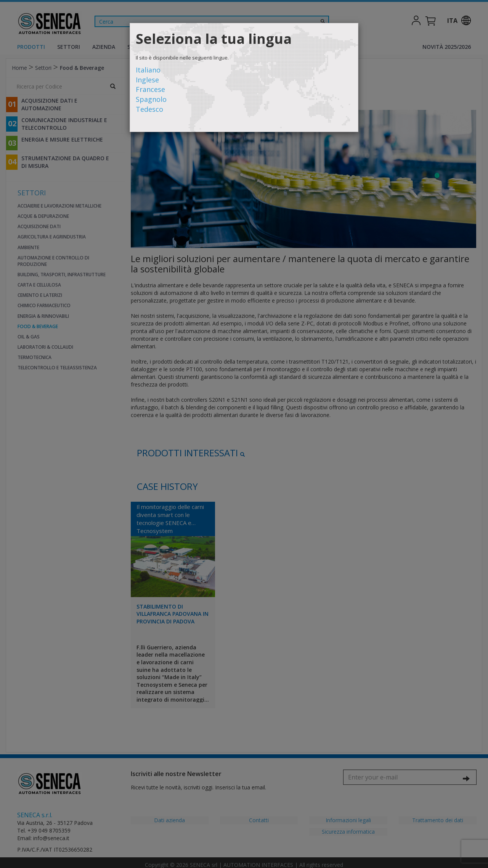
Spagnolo (151, 99)
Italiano (148, 70)
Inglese (147, 80)
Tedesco (149, 109)
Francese (150, 89)
